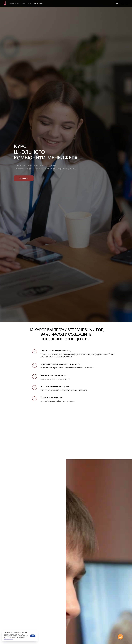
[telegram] (123, 4)
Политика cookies (8, 639)
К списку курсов (14, 4)
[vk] (127, 4)
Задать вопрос (38, 4)
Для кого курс (26, 4)
